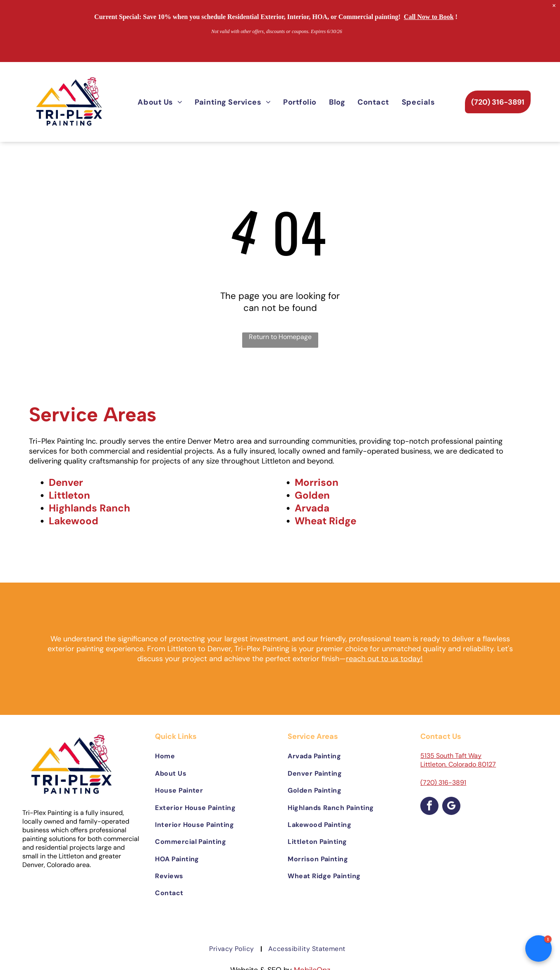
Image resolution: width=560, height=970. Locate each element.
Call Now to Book (429, 17)
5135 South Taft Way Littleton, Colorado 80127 (458, 760)
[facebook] (429, 807)
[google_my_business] (451, 807)
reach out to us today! (384, 659)
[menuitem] (160, 102)
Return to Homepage (280, 337)
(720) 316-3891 (443, 782)
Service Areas (93, 414)
